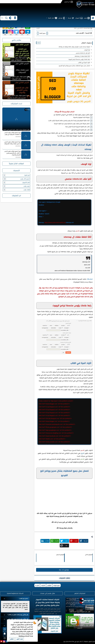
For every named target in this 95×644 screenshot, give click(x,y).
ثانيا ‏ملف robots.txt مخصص (83, 53)
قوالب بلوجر (16, 190)
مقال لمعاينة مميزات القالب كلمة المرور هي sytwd (16, 130)
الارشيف (43, 585)
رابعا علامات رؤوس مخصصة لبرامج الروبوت (79, 59)
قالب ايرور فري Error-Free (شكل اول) (72, 641)
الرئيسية (89, 33)
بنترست (74, 541)
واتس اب (55, 541)
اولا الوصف (87, 50)
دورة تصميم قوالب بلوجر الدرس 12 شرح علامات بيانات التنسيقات (16, 78)
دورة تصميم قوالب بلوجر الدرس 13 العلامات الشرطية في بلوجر (16, 59)
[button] (93, 12)
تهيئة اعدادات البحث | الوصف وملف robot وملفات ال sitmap (74, 47)
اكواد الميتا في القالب (84, 63)
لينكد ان (45, 541)
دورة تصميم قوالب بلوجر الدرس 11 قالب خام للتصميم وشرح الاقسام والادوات (16, 97)
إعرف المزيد (20, 639)
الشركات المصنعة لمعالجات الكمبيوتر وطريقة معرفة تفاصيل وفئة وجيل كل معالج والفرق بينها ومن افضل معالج (47, 602)
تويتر (64, 541)
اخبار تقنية (16, 175)
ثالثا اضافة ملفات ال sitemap (82, 56)
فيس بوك (84, 541)
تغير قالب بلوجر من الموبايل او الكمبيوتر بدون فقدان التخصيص (80, 627)
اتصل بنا (37, 585)
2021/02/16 (18, 146)
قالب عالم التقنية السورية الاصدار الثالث (80, 612)
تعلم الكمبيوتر (16, 182)
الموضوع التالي (89, 555)
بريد (64, 546)
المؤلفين (49, 585)
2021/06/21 (28, 110)
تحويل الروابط (57, 585)
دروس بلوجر (80, 33)
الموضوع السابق (60, 555)
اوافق (12, 639)
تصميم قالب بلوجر (16, 179)
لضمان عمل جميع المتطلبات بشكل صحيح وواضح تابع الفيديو (74, 66)
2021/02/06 (18, 157)
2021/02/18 (18, 137)
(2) (37, 28)
